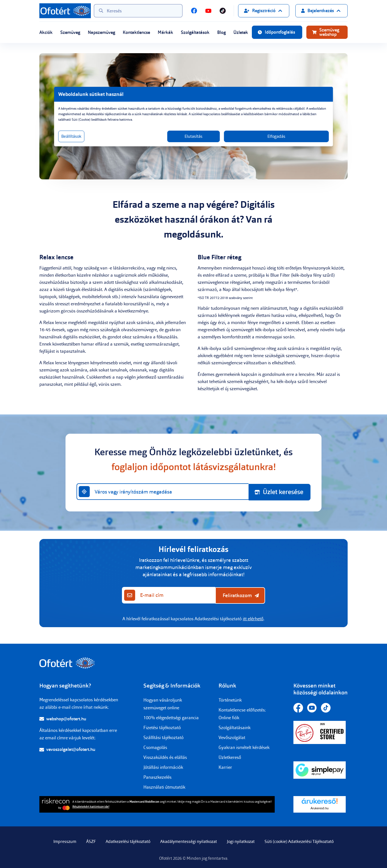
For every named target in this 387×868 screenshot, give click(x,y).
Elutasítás (194, 142)
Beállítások (121, 142)
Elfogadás (246, 142)
